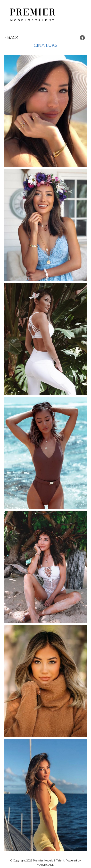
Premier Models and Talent (32, 14)
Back (12, 38)
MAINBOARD (45, 865)
